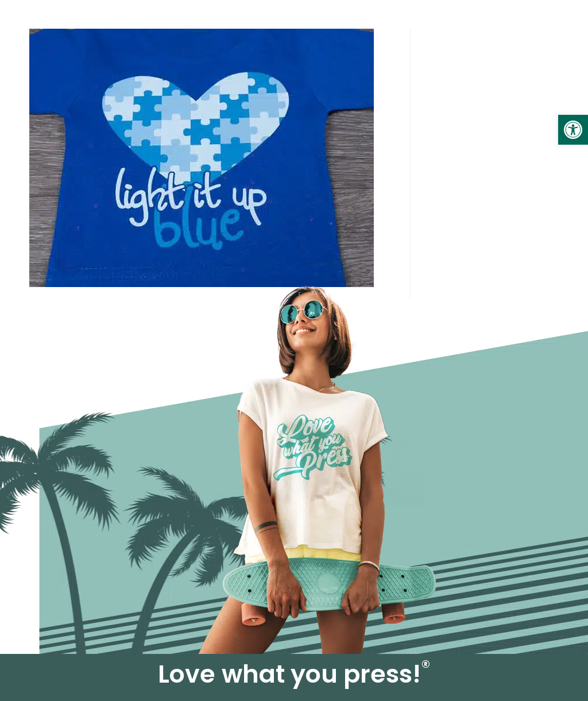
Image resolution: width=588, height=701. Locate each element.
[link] (573, 130)
